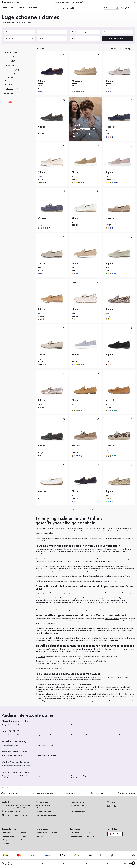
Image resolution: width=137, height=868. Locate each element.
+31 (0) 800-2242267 (11, 811)
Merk (85, 39)
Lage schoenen (8, 836)
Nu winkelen (129, 51)
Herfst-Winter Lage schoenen (13, 755)
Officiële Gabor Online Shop (43, 793)
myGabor (91, 836)
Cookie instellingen (106, 864)
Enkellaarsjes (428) (11, 89)
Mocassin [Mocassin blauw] (110, 127)
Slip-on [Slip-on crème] (42, 172)
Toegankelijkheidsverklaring (67, 864)
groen (79, 91)
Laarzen (23, 836)
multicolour (108, 501)
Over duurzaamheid (78, 812)
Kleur (20, 32)
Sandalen (7, 844)
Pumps (6, 840)
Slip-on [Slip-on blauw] (42, 81)
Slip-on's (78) (9, 77)
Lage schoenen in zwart (11, 725)
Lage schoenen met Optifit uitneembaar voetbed (17, 777)
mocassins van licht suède (51, 659)
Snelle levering (72, 793)
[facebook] (112, 806)
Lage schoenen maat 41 (113, 735)
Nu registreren (124, 23)
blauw (39, 91)
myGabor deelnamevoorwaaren (88, 864)
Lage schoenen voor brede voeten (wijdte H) (18, 766)
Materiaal (20, 39)
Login (120, 15)
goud (108, 319)
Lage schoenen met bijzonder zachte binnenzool (83, 777)
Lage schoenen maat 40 (79, 735)
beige (73, 91)
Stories (22, 8)
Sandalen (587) (9, 61)
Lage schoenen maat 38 (11, 735)
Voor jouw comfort (10, 98)
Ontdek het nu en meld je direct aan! (84, 135)
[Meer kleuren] (84, 91)
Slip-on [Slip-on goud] (76, 218)
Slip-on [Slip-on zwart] (42, 127)
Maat (52, 32)
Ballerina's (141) (9, 57)
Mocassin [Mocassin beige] (77, 81)
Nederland (115, 834)
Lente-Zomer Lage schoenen (47, 755)
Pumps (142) (8, 85)
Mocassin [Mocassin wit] (43, 491)
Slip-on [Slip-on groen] (109, 264)
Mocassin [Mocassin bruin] (110, 400)
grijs (41, 91)
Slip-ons (38, 549)
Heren (13, 8)
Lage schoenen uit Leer (11, 745)
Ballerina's (7, 833)
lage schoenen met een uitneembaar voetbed (86, 628)
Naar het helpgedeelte (45, 812)
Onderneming (76, 833)
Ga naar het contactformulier (15, 815)
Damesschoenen (12, 788)
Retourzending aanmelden (110, 35)
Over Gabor (33, 8)
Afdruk (55, 864)
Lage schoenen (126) (11, 70)
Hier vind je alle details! (24, 22)
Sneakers (23, 833)
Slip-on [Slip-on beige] (76, 264)
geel (77, 182)
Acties (89, 833)
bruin (77, 91)
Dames (4, 8)
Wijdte (52, 39)
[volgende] (97, 510)
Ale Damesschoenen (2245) (14, 53)
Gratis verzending (98, 793)
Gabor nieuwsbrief (76, 2)
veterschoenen (68, 566)
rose (108, 137)
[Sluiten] (135, 2)
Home (3, 788)
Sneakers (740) (9, 66)
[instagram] (108, 806)
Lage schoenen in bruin (79, 725)
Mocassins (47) (10, 74)
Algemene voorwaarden (33, 864)
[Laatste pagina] (92, 510)
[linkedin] (115, 806)
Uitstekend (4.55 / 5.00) (11, 793)
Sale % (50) (8, 102)
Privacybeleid (47, 864)
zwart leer (66, 664)
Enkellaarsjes (24, 840)
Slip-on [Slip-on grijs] (109, 81)
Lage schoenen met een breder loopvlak (50, 776)
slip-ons (83, 593)
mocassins (89, 593)
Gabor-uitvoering (85, 32)
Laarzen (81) (8, 94)
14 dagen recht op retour (127, 793)
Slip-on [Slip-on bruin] (76, 172)
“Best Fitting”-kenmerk (112, 619)
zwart (45, 182)
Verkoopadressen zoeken (77, 837)
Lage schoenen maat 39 (45, 735)
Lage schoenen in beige (113, 725)
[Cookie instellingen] (133, 863)
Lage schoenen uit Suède (45, 745)
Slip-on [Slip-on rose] (109, 172)
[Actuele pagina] (78, 510)
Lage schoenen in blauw (45, 725)
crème (39, 182)
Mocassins (39, 559)
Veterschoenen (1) (11, 81)
